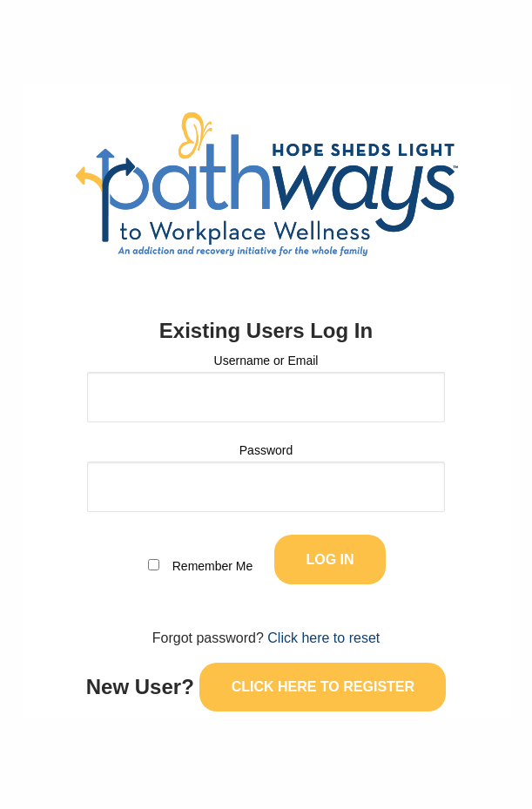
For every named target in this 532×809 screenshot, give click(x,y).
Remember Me (213, 566)
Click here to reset (323, 638)
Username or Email (266, 361)
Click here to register (323, 687)
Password (266, 450)
